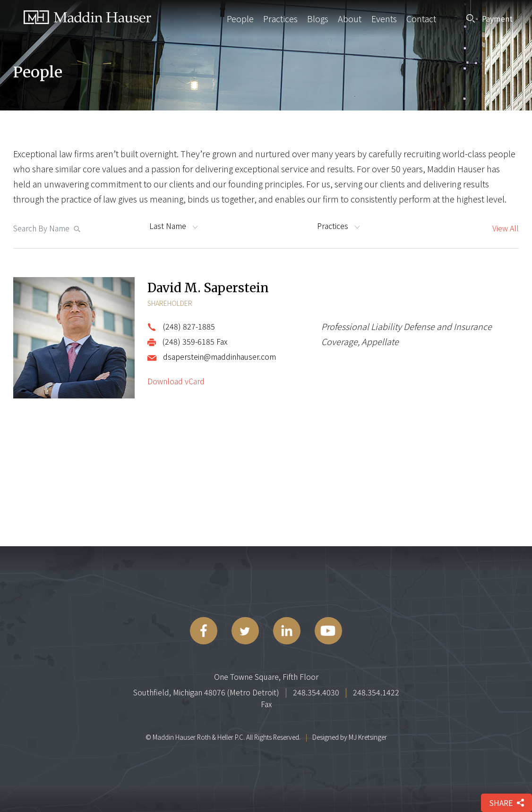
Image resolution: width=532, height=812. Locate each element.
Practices (280, 18)
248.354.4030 (316, 692)
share (506, 803)
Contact (421, 18)
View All (506, 228)
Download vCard (176, 381)
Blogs (318, 18)
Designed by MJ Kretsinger (350, 737)
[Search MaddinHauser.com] (43, 228)
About (350, 18)
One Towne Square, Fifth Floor (266, 677)
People (240, 18)
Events (384, 18)
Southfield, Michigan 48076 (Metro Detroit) (206, 692)
